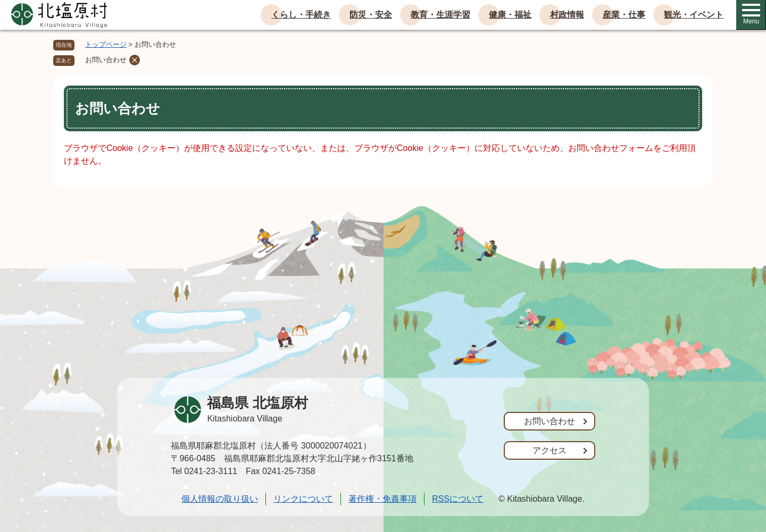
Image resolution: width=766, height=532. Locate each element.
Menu (751, 14)
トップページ (106, 44)
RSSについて (458, 499)
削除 (135, 60)
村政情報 (567, 15)
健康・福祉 (510, 15)
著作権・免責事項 (382, 499)
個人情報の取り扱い (220, 499)
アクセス (549, 450)
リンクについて (303, 499)
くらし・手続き (301, 15)
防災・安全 (371, 15)
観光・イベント (694, 15)
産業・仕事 (624, 15)
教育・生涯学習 (440, 15)
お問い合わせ (106, 60)
